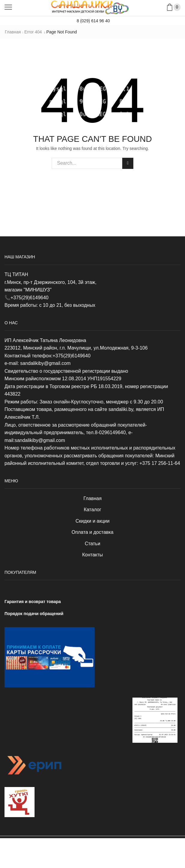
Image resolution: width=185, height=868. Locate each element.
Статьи (92, 544)
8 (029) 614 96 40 (92, 21)
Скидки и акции (92, 521)
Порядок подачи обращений (34, 614)
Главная (13, 32)
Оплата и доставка (92, 532)
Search (128, 163)
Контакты (93, 555)
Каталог (92, 510)
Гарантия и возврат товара (33, 602)
